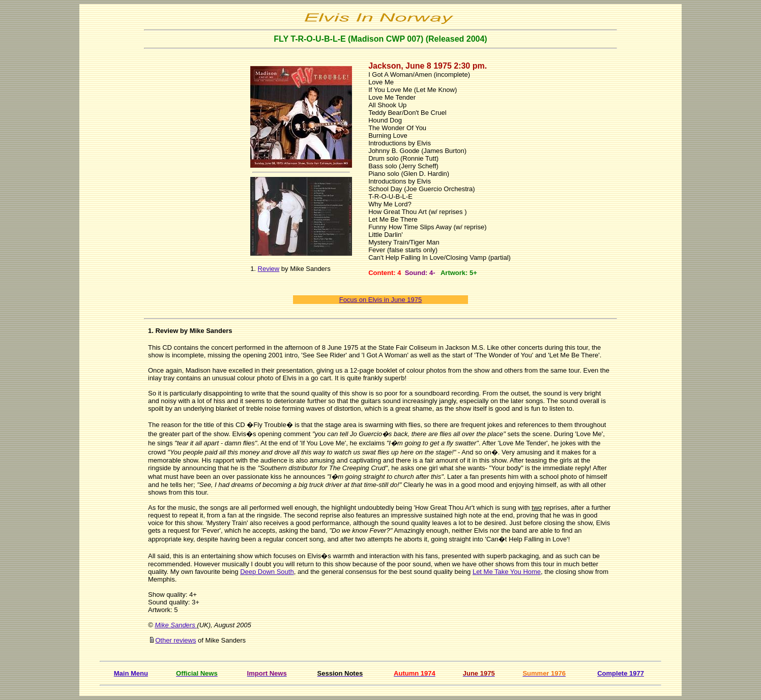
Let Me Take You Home (507, 572)
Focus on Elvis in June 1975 (381, 300)
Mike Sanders (176, 625)
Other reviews (175, 640)
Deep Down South (267, 572)
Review (269, 269)
